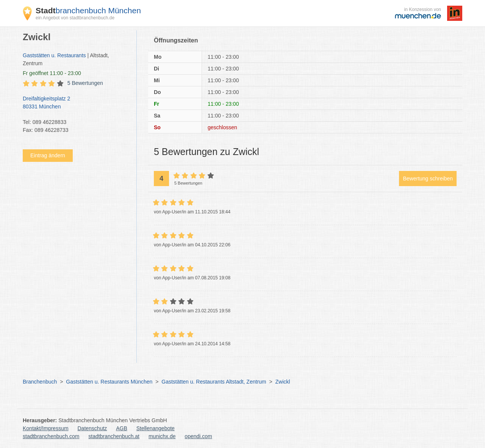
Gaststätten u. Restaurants (54, 55)
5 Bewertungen (85, 83)
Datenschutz (92, 428)
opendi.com (198, 436)
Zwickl (282, 382)
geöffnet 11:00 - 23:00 (52, 73)
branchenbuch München (88, 10)
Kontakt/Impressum (46, 428)
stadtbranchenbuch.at (114, 436)
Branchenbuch (40, 382)
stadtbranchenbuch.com (51, 436)
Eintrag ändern (48, 155)
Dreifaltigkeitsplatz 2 (76, 103)
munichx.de (162, 436)
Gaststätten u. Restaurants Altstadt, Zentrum (214, 382)
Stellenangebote (156, 428)
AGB (122, 428)
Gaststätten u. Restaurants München (109, 382)
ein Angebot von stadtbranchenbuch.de (75, 18)
